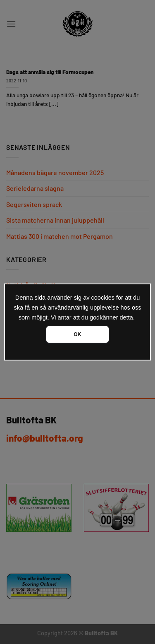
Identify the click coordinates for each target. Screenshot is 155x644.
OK (77, 334)
